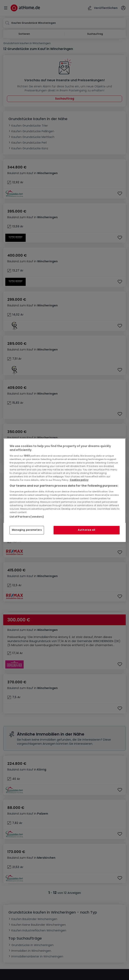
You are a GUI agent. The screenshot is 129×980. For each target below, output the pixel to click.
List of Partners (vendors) (27, 517)
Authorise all (86, 530)
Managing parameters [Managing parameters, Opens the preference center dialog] (27, 530)
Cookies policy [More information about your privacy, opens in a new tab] (79, 480)
